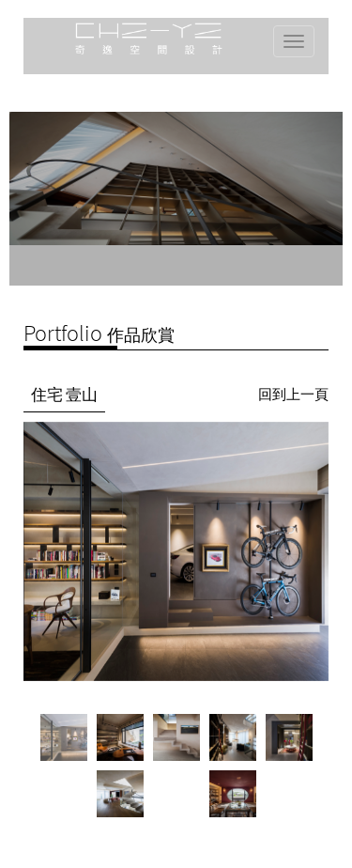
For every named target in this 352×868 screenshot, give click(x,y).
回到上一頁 (293, 394)
